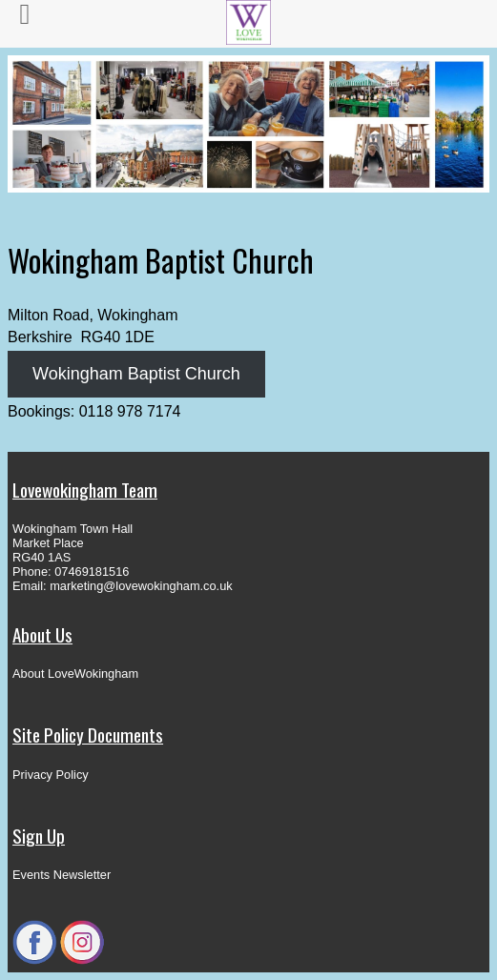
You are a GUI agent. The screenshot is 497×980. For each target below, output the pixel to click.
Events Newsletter (62, 875)
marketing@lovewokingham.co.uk (141, 586)
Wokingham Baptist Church (136, 374)
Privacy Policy (51, 775)
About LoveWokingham (75, 674)
